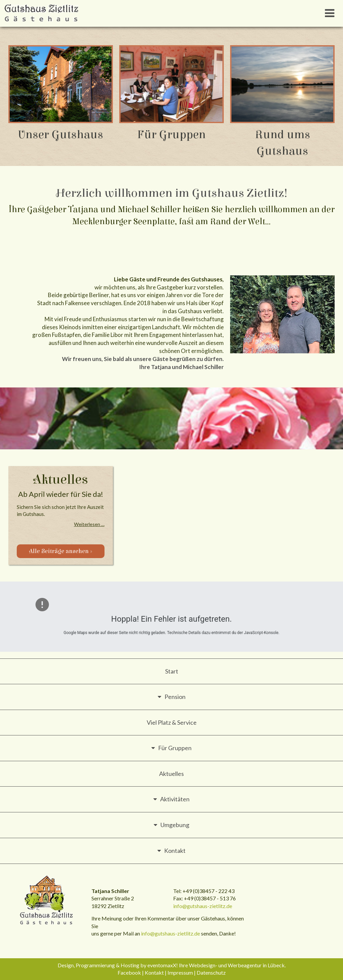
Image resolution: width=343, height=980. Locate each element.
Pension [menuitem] (175, 697)
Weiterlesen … (89, 524)
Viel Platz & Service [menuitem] (172, 722)
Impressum (180, 972)
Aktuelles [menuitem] (171, 774)
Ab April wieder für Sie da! (61, 494)
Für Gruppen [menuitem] (175, 748)
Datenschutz (211, 972)
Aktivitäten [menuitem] (175, 799)
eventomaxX (162, 965)
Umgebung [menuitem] (175, 825)
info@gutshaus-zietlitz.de (203, 906)
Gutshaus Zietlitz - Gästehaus (47, 901)
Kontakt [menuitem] (175, 851)
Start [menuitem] (172, 671)
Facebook (129, 972)
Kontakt (154, 972)
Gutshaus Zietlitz (42, 13)
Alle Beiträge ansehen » (60, 551)
